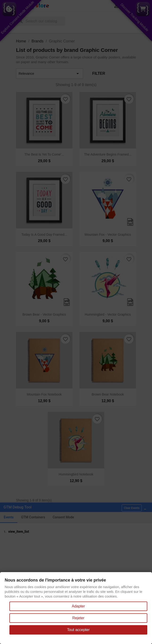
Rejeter (78, 618)
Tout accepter (78, 630)
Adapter (78, 606)
